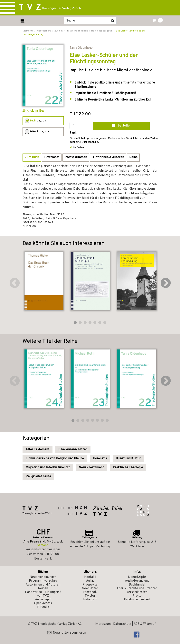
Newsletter (90, 588)
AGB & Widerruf (145, 624)
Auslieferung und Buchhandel (137, 583)
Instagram (90, 600)
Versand (43, 545)
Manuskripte (137, 577)
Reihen (43, 588)
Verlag (90, 581)
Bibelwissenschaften (73, 450)
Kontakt (90, 577)
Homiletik (100, 459)
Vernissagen (43, 600)
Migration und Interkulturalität (48, 468)
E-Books (43, 607)
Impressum (103, 624)
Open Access (43, 603)
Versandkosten (137, 592)
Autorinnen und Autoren (43, 585)
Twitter (90, 596)
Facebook (90, 592)
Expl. (73, 133)
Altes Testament (38, 450)
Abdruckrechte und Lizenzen (137, 588)
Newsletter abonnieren (67, 633)
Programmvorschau (43, 581)
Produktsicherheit (137, 600)
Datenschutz (122, 624)
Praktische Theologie (128, 468)
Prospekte (90, 585)
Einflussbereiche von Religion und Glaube (55, 459)
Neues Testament (91, 468)
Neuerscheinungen (43, 577)
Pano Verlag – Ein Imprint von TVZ (43, 594)
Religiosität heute (38, 477)
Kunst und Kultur (128, 459)
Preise (137, 596)
